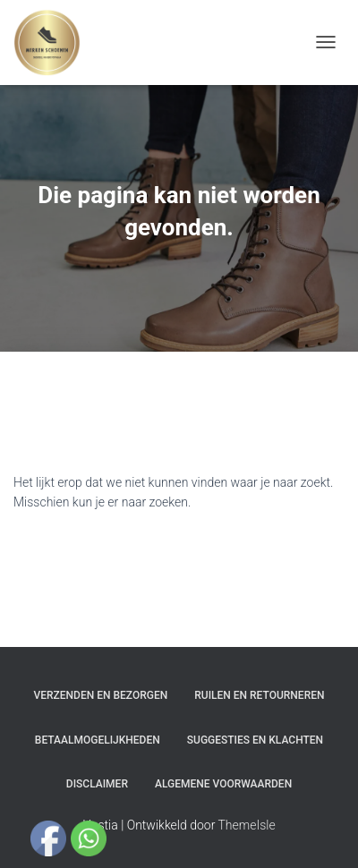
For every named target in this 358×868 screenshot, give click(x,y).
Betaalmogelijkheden (98, 740)
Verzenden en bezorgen (101, 695)
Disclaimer (97, 784)
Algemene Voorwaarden (223, 784)
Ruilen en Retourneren (259, 695)
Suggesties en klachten (255, 740)
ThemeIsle (247, 825)
